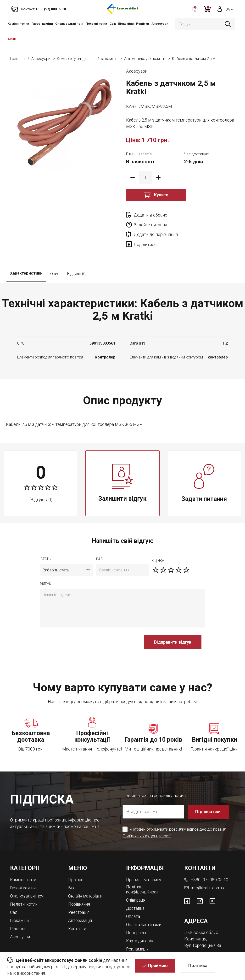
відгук (46, 565)
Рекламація (138, 928)
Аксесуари (160, 24)
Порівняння (80, 884)
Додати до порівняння (156, 225)
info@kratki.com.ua (209, 869)
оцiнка (158, 542)
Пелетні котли (96, 24)
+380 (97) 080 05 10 (210, 861)
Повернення (138, 913)
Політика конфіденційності (147, 817)
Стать (46, 540)
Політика (198, 966)
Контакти (78, 908)
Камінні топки (18, 24)
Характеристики (26, 255)
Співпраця (136, 881)
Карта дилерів (140, 920)
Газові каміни (42, 24)
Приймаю (158, 966)
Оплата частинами (144, 905)
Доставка (136, 889)
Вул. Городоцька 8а (203, 926)
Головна (17, 59)
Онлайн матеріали (86, 877)
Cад (113, 24)
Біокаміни (126, 24)
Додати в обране (150, 215)
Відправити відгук (173, 623)
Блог (73, 869)
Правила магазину (144, 861)
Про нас (76, 861)
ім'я (99, 540)
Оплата (133, 897)
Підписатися (208, 793)
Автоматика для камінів (145, 59)
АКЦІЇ (12, 39)
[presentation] (76, 626)
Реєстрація (79, 892)
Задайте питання (205, 215)
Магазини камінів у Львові (145, 938)
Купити (161, 195)
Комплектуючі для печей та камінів (87, 59)
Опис (55, 255)
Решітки (143, 24)
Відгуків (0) (77, 255)
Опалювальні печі (69, 24)
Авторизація (81, 900)
